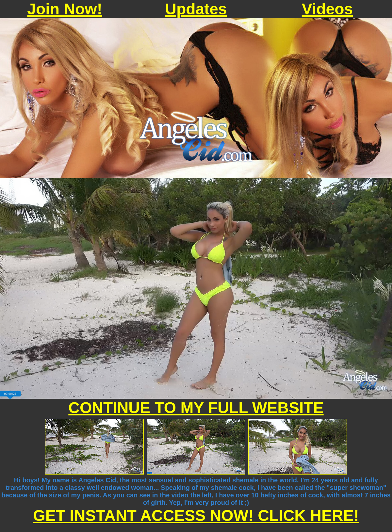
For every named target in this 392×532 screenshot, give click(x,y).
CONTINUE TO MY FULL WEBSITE (196, 408)
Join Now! (65, 9)
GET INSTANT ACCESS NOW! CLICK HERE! (196, 516)
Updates (196, 9)
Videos (327, 9)
